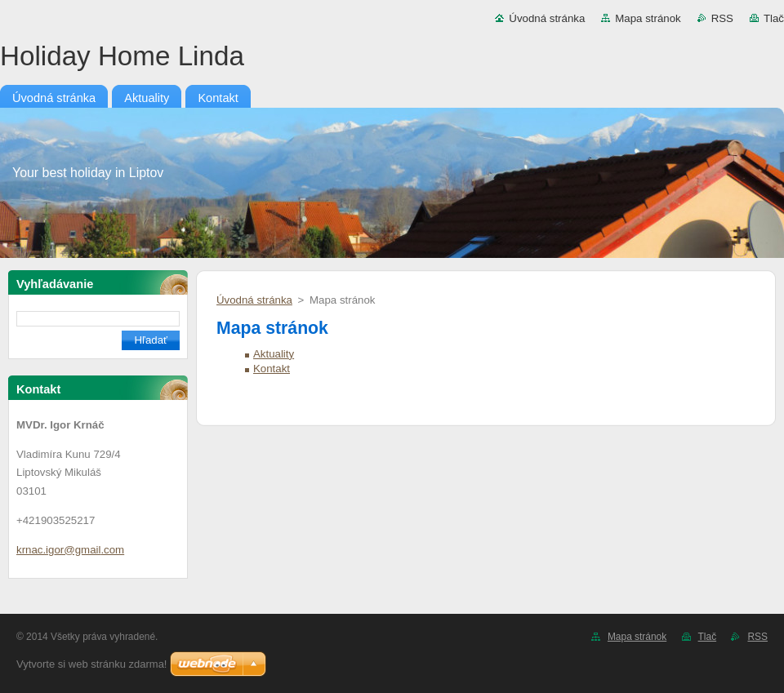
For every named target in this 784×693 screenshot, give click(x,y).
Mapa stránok (648, 18)
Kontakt (272, 369)
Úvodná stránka (547, 18)
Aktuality (274, 354)
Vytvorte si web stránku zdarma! (91, 664)
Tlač (774, 18)
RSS (722, 18)
